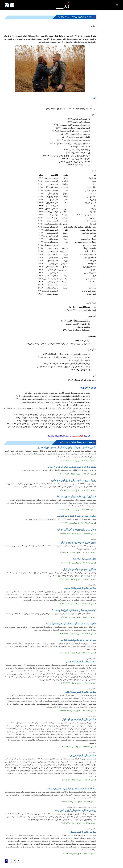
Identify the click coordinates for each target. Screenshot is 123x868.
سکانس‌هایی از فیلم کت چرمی (81, 662)
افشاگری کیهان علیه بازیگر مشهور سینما (77, 497)
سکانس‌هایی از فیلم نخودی (83, 832)
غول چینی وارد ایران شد (84, 559)
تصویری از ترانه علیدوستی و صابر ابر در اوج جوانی (72, 467)
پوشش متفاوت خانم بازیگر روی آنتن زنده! (75, 811)
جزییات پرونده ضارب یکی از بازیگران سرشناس (74, 481)
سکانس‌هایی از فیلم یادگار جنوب (80, 588)
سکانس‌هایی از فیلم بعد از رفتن (81, 692)
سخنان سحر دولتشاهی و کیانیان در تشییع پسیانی (71, 789)
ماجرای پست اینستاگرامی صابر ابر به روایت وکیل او (71, 624)
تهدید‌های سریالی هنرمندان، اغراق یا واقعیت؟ (74, 610)
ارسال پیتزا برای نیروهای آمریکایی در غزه (77, 530)
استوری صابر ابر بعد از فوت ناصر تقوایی (77, 516)
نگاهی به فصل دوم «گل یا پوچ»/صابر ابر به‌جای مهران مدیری (67, 448)
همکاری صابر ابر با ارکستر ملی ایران (79, 570)
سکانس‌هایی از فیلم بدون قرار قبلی (79, 720)
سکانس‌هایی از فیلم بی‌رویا (83, 756)
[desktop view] (12, 5)
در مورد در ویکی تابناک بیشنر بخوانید (69, 436)
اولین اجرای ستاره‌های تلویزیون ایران (78, 543)
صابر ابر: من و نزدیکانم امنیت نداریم (79, 640)
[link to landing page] (63, 5)
